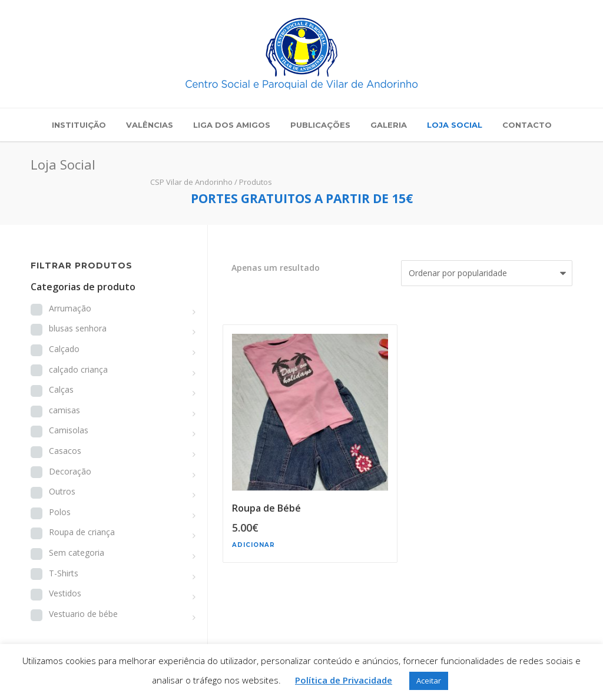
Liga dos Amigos (232, 125)
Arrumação (70, 308)
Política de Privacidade (344, 680)
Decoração (70, 471)
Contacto (527, 125)
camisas (64, 410)
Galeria (389, 125)
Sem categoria (77, 553)
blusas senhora (78, 328)
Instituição (79, 125)
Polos (60, 512)
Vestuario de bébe (83, 614)
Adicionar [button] (254, 545)
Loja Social (455, 125)
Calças (61, 389)
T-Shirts (64, 573)
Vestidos (65, 593)
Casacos (65, 451)
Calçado (64, 349)
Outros (62, 491)
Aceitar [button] (429, 681)
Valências (150, 125)
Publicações (320, 125)
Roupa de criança (82, 532)
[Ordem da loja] (487, 273)
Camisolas (69, 430)
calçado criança (78, 369)
